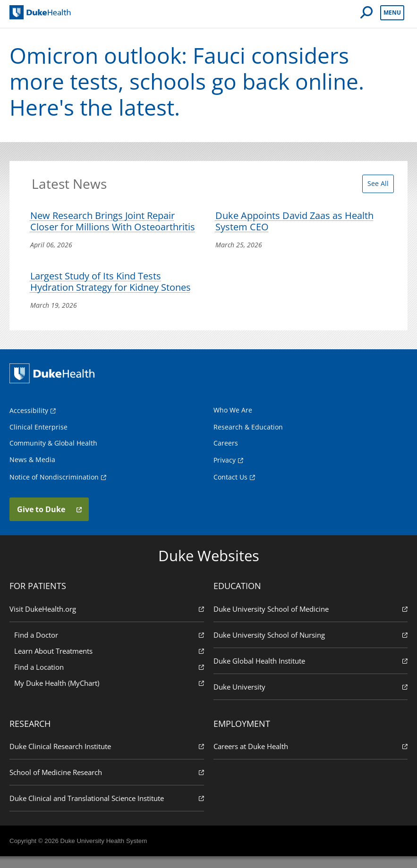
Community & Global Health (53, 454)
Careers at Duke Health (311, 757)
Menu (392, 13)
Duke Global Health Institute (311, 671)
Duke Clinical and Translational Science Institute (107, 809)
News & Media (32, 471)
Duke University (311, 697)
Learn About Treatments (109, 662)
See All (375, 187)
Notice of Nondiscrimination (54, 488)
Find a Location (109, 678)
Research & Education (248, 438)
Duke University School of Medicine (311, 619)
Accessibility (29, 422)
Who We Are (233, 421)
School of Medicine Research (107, 783)
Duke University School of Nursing (311, 645)
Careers (226, 454)
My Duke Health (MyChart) (109, 694)
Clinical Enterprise (38, 438)
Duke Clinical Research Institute (107, 757)
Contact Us (230, 488)
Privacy (225, 471)
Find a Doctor (109, 645)
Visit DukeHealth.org (107, 619)
